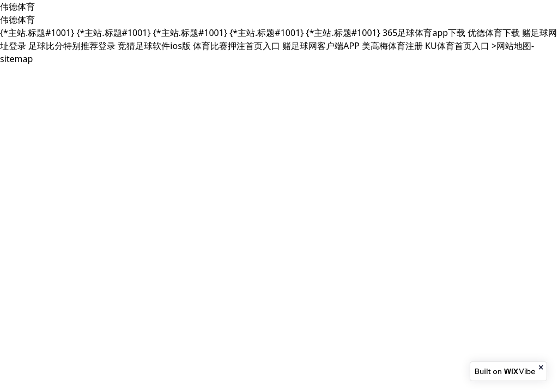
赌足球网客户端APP (321, 46)
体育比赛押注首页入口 (236, 46)
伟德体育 (17, 7)
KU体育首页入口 (457, 46)
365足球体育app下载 (424, 33)
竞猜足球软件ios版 (154, 46)
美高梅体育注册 (392, 46)
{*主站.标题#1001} (37, 33)
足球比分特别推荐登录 (72, 46)
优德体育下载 (494, 33)
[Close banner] (542, 367)
